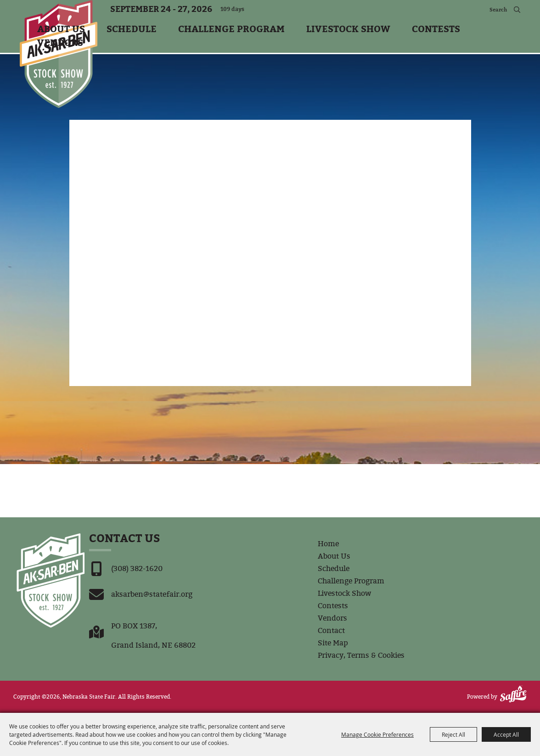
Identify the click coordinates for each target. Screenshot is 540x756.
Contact (331, 630)
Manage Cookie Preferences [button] (377, 734)
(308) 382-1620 (137, 568)
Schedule (132, 28)
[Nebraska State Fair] (59, 54)
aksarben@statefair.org (152, 594)
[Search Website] (486, 9)
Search (517, 9)
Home (328, 544)
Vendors (60, 42)
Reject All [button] (453, 734)
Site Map (333, 643)
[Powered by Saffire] (513, 694)
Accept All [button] (506, 734)
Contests (436, 28)
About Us (61, 28)
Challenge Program (231, 28)
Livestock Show (348, 28)
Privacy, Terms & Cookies (361, 655)
